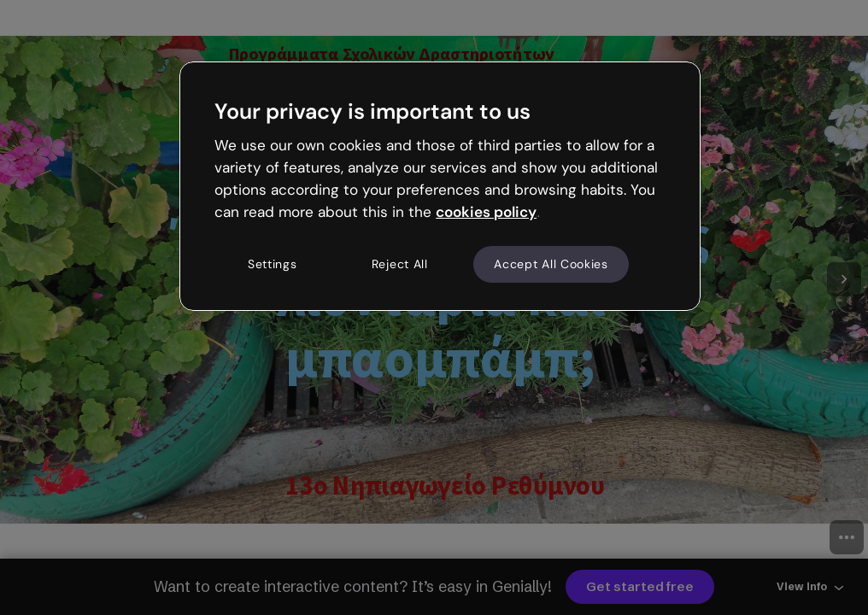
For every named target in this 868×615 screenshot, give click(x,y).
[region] (440, 186)
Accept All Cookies (551, 264)
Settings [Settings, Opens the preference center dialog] (273, 264)
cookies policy (486, 212)
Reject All (400, 264)
